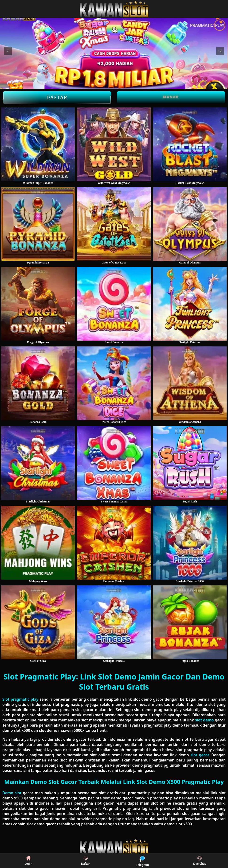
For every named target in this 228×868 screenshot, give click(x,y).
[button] (8, 51)
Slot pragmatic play (20, 699)
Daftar (57, 98)
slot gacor (199, 755)
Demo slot (12, 793)
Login (29, 861)
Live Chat (200, 861)
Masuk (171, 97)
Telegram (142, 861)
